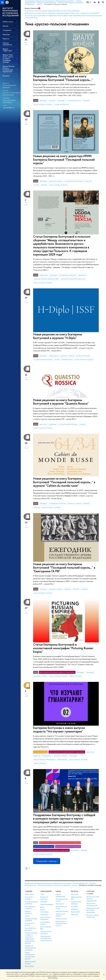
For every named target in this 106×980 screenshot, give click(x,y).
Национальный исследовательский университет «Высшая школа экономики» (48, 883)
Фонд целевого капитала (30, 924)
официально (82, 275)
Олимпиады (44, 902)
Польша (36, 185)
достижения (75, 850)
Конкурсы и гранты (61, 919)
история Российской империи (74, 181)
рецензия (44, 185)
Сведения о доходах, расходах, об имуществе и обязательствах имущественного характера (31, 938)
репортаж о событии (56, 181)
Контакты (6, 76)
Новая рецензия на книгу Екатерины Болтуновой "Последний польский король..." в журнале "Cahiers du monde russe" (64, 482)
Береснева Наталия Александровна (9, 101)
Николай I (86, 100)
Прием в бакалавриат (47, 904)
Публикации (75, 914)
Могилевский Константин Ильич (12, 94)
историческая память (74, 100)
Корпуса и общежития (28, 912)
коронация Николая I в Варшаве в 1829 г (47, 279)
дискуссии (52, 100)
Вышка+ (43, 907)
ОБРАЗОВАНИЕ (46, 891)
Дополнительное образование (45, 918)
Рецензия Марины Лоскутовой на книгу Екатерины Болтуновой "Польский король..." (63, 78)
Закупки (27, 916)
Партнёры (6, 34)
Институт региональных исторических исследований (54, 885)
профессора (44, 275)
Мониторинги (60, 904)
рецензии (37, 507)
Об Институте (8, 22)
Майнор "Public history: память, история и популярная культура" (8, 58)
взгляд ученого (54, 356)
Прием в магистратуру (44, 911)
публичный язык (62, 759)
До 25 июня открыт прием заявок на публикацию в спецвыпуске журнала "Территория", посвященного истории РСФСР (62, 13)
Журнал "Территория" (7, 50)
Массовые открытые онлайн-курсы (93, 916)
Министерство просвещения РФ (92, 904)
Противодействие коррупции (30, 929)
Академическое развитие (60, 915)
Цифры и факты (29, 894)
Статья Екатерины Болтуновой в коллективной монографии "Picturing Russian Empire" (63, 648)
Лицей (42, 894)
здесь (20, 974)
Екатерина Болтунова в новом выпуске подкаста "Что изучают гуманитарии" (59, 730)
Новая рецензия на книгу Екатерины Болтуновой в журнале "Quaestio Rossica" (61, 402)
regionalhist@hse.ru (9, 108)
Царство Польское (76, 676)
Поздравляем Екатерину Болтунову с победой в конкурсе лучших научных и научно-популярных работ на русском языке (64, 819)
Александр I (61, 100)
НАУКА (58, 891)
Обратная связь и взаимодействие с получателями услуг (46, 938)
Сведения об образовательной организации (30, 948)
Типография (75, 906)
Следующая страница (47, 861)
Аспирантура (44, 914)
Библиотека (75, 894)
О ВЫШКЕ (29, 891)
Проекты (6, 39)
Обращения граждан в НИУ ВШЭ (31, 920)
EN (90, 2)
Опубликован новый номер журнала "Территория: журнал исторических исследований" (52, 11)
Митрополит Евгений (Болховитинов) (73, 279)
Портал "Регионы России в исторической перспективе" (9, 69)
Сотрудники (7, 30)
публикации (43, 100)
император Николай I (83, 356)
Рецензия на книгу (67, 359)
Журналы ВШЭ (75, 912)
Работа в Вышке (29, 966)
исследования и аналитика (68, 275)
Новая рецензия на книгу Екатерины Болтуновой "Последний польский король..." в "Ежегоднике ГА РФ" (64, 568)
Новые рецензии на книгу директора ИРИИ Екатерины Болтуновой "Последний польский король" (64, 160)
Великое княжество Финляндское (45, 759)
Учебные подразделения (80, 883)
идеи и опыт (43, 424)
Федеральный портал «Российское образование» (93, 910)
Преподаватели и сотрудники (30, 907)
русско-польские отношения (43, 104)
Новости (74, 885)
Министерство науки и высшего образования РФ (93, 899)
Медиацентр (75, 909)
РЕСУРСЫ (75, 891)
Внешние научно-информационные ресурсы (61, 923)
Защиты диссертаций (62, 911)
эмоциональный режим (61, 104)
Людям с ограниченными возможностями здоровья (30, 956)
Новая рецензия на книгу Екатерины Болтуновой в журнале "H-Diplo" (58, 336)
